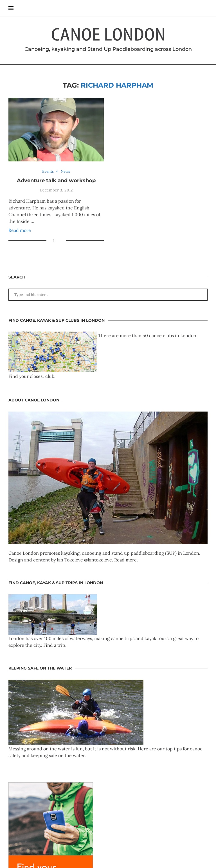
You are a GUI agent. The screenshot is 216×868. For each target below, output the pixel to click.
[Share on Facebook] (54, 241)
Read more (20, 230)
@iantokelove (98, 560)
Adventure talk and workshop (56, 181)
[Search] (205, 8)
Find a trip (54, 645)
